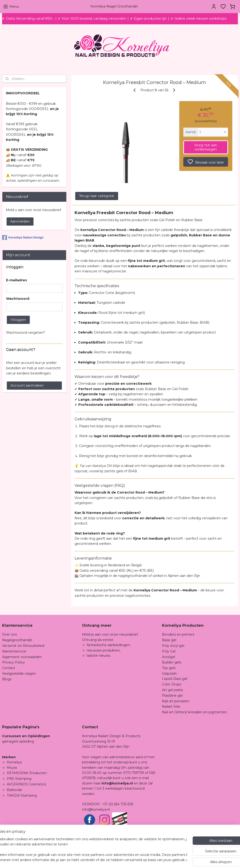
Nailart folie (171, 707)
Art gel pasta (172, 690)
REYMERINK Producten (27, 773)
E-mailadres (17, 280)
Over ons (9, 634)
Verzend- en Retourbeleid (23, 646)
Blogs (7, 679)
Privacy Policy (13, 662)
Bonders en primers (178, 634)
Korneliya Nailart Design (23, 238)
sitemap (145, 859)
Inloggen (18, 320)
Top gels (169, 668)
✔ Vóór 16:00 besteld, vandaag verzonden (92, 18)
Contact (9, 668)
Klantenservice (14, 651)
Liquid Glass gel (175, 679)
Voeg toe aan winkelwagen (206, 147)
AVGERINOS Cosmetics (26, 784)
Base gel (169, 640)
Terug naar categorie (96, 196)
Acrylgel (169, 657)
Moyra (12, 768)
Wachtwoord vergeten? (26, 333)
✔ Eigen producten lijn (148, 18)
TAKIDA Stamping (22, 795)
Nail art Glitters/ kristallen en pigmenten (195, 712)
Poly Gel (169, 651)
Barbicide (14, 790)
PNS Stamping (19, 779)
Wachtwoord (18, 299)
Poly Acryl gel (173, 646)
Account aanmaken (27, 385)
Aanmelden (20, 221)
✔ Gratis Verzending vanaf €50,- (28, 18)
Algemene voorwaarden (22, 657)
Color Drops (172, 684)
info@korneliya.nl (96, 809)
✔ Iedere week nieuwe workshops (199, 18)
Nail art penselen (176, 701)
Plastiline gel (172, 696)
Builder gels (172, 662)
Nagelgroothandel (17, 640)
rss (154, 859)
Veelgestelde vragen (19, 674)
